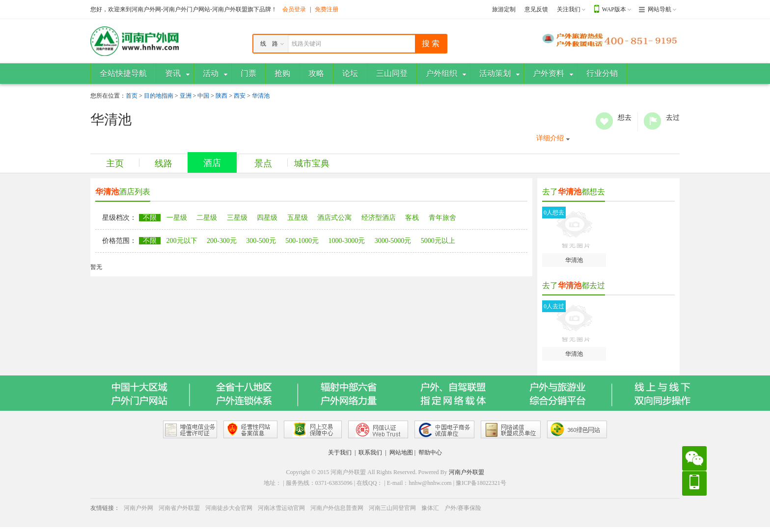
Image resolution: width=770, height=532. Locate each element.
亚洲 (186, 96)
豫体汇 (430, 508)
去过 (652, 121)
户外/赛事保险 (463, 508)
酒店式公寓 (334, 218)
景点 (263, 163)
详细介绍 (550, 138)
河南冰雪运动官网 (281, 508)
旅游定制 (504, 9)
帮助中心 (430, 452)
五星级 (298, 218)
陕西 (221, 96)
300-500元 (261, 241)
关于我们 (340, 452)
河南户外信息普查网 (337, 508)
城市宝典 (312, 163)
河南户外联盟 (467, 472)
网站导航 (660, 9)
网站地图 (401, 452)
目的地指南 (159, 96)
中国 (203, 96)
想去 (604, 121)
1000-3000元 (347, 241)
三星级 (237, 218)
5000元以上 (438, 241)
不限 (150, 218)
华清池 (261, 96)
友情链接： (105, 508)
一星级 (177, 218)
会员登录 (294, 9)
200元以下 (182, 241)
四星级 (267, 218)
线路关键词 (306, 44)
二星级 (207, 218)
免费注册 (327, 9)
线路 (164, 163)
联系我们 (370, 452)
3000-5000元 (393, 241)
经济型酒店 (379, 218)
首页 (132, 96)
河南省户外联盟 (179, 508)
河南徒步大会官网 (229, 508)
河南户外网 (138, 508)
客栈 (412, 218)
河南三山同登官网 (392, 508)
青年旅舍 (442, 218)
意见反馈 (536, 9)
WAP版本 (614, 9)
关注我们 (569, 9)
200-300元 (222, 241)
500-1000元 (302, 241)
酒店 (212, 163)
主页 (115, 163)
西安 (240, 96)
